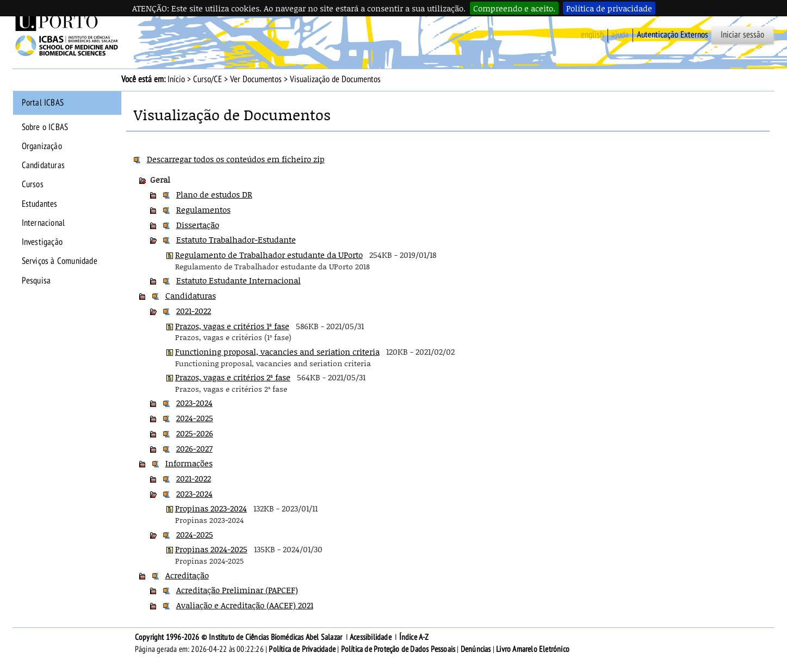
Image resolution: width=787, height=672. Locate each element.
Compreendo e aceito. (514, 8)
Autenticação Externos (673, 35)
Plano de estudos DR (214, 194)
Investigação (42, 242)
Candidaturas (43, 165)
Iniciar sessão (742, 35)
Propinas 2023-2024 (211, 508)
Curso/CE (207, 79)
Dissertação (198, 225)
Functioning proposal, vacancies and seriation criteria (277, 352)
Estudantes (40, 204)
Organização (42, 146)
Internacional (44, 223)
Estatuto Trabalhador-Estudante (236, 239)
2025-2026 (195, 433)
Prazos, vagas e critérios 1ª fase (232, 326)
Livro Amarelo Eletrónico (533, 649)
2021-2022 (194, 311)
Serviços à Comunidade (60, 261)
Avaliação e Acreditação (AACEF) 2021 (245, 605)
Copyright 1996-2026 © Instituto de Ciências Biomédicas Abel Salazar (240, 637)
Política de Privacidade (302, 649)
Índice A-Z (414, 637)
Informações (189, 463)
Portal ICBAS (43, 103)
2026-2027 (194, 448)
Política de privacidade (609, 8)
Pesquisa (36, 281)
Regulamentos (203, 209)
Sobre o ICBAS (45, 127)
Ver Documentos (256, 79)
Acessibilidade (371, 637)
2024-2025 (195, 418)
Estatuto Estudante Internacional (238, 280)
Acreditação (187, 575)
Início (176, 79)
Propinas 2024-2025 (211, 549)
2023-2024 (194, 403)
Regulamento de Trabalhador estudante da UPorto (269, 255)
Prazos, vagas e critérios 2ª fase (233, 377)
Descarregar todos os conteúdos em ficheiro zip (236, 159)
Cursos (33, 184)
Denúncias (476, 649)
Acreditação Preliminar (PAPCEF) (237, 590)
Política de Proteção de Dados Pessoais (398, 649)
